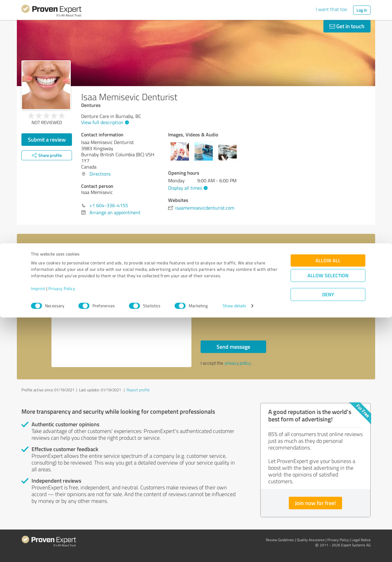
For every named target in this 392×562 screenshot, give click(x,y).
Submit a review (47, 139)
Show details (234, 551)
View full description (104, 122)
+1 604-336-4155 (109, 205)
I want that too (331, 9)
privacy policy (238, 363)
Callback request (227, 304)
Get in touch (347, 26)
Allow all (328, 505)
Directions (100, 174)
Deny (328, 539)
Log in (362, 10)
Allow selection (328, 520)
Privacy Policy (62, 533)
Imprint (38, 533)
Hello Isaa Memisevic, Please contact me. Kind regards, (122, 314)
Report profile (138, 390)
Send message (233, 347)
